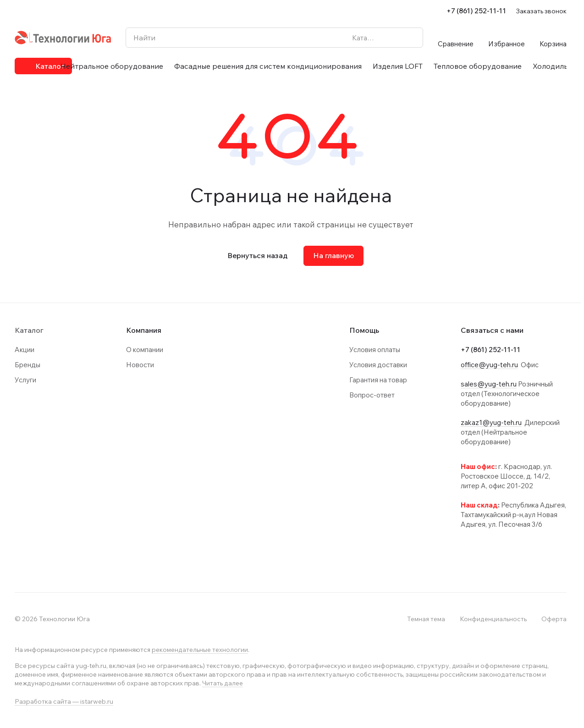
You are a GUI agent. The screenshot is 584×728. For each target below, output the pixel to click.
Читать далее (223, 683)
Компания (144, 330)
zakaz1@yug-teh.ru (491, 422)
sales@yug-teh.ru (489, 384)
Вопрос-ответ (372, 395)
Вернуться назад (257, 255)
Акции (25, 350)
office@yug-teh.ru (489, 365)
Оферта (554, 619)
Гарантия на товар (378, 380)
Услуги (25, 380)
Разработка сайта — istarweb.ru (64, 701)
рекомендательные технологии (200, 650)
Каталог (29, 330)
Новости (140, 365)
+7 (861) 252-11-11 (476, 11)
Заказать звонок (541, 11)
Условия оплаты (375, 350)
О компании (145, 350)
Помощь (364, 330)
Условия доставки (378, 365)
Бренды (28, 365)
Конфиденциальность (493, 619)
